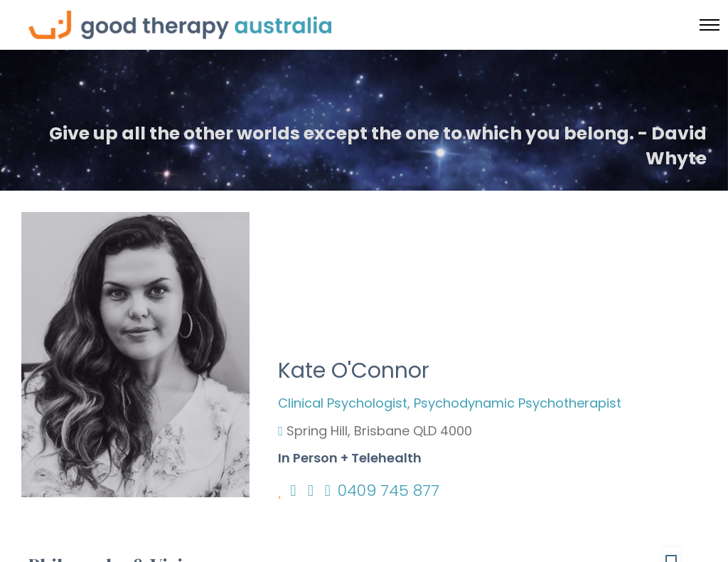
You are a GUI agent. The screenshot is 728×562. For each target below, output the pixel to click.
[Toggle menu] (710, 25)
